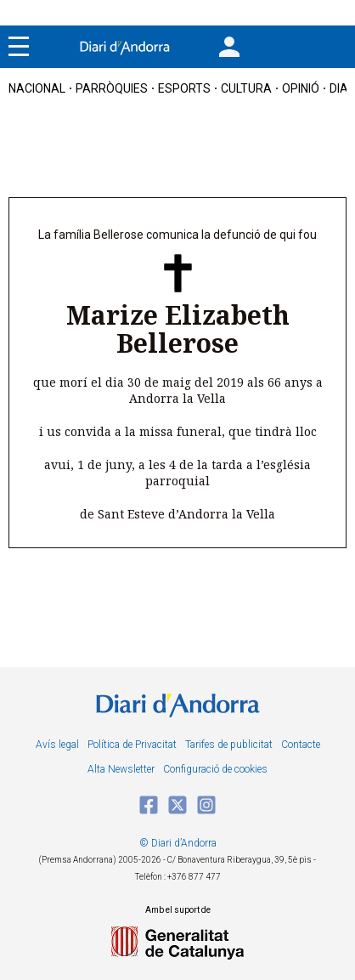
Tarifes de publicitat (229, 745)
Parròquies (112, 88)
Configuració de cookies (215, 769)
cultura (246, 88)
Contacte (301, 745)
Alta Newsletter (121, 769)
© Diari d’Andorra (178, 843)
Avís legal (57, 745)
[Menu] (19, 47)
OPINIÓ (301, 88)
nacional (37, 88)
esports (184, 88)
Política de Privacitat (132, 745)
